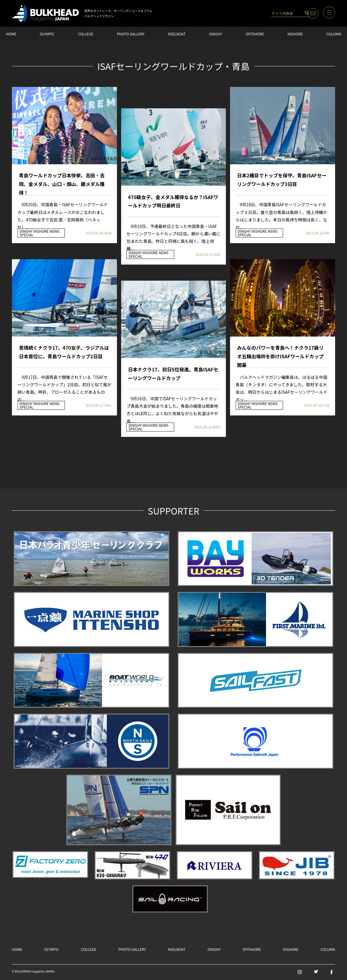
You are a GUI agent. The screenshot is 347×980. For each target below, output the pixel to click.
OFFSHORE (255, 34)
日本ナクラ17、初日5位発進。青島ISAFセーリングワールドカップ (173, 374)
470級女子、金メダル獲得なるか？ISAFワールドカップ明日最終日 (173, 201)
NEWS (54, 231)
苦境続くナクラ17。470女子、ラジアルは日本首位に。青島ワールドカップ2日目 (64, 352)
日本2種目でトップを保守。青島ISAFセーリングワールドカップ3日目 (282, 180)
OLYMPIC (47, 34)
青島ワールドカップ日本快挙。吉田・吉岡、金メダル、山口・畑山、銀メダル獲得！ (62, 180)
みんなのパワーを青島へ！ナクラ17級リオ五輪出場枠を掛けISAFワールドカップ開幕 (280, 352)
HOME (11, 34)
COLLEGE (86, 34)
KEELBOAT (177, 34)
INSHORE (295, 34)
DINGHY (215, 34)
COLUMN (334, 34)
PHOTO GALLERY (131, 34)
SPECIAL (27, 235)
